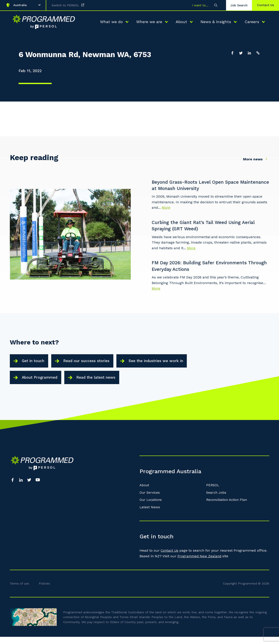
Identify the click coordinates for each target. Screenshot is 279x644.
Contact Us (170, 558)
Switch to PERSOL (65, 5)
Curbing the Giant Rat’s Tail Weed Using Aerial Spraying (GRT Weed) (208, 226)
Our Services (150, 499)
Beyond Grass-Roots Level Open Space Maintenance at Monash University (200, 185)
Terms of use (19, 591)
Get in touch (35, 363)
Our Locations (151, 507)
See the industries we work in (166, 363)
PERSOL (213, 492)
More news (256, 159)
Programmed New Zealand (200, 563)
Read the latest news (102, 382)
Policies (44, 591)
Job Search (236, 5)
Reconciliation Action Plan (228, 507)
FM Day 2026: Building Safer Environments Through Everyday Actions (205, 267)
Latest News (150, 514)
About (145, 492)
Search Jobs (217, 499)
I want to (196, 5)
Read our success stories (92, 363)
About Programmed (42, 382)
